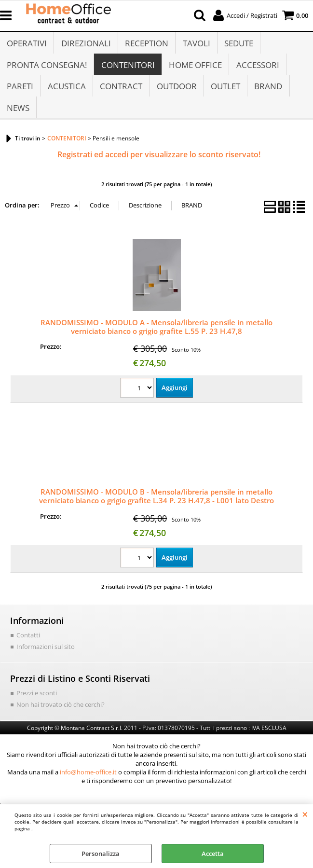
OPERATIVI (27, 45)
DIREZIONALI (86, 45)
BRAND (267, 93)
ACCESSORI (257, 69)
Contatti (28, 646)
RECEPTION (146, 45)
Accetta (213, 854)
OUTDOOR (176, 93)
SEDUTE (238, 45)
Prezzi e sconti (37, 703)
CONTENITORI (128, 69)
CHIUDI (305, 814)
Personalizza (101, 854)
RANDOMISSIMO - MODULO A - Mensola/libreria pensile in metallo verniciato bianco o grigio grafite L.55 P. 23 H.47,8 (156, 337)
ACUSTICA (66, 93)
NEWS (18, 117)
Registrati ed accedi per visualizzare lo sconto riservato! (159, 165)
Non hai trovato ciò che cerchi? (61, 715)
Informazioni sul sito (46, 657)
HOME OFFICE (195, 69)
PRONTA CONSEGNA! (47, 69)
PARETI (20, 93)
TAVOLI (196, 45)
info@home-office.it (88, 782)
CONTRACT (121, 93)
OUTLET (225, 93)
